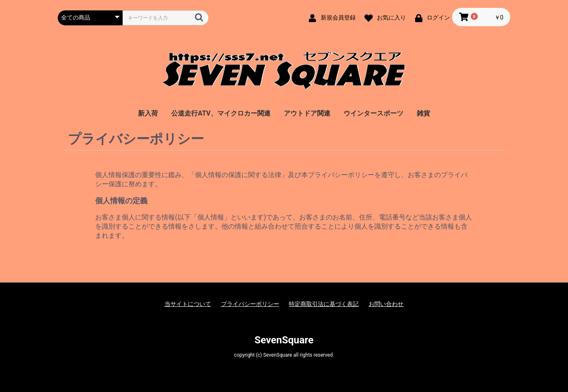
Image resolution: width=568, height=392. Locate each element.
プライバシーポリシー (250, 304)
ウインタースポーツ (374, 113)
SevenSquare (284, 340)
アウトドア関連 (307, 113)
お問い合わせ (386, 304)
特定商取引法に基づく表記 (324, 304)
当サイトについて (188, 304)
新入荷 (148, 113)
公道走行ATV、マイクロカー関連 (221, 113)
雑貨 (423, 113)
